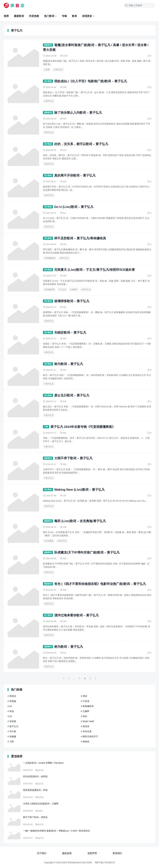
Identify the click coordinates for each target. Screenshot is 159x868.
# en (10, 706)
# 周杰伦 (12, 696)
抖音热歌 (34, 16)
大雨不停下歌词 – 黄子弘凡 (73, 458)
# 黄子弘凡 (13, 726)
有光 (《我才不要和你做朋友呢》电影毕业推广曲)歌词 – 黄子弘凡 (100, 584)
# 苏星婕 (12, 701)
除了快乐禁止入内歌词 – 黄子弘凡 (78, 113)
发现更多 (87, 16)
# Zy (10, 716)
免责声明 (92, 853)
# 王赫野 (85, 711)
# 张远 (11, 711)
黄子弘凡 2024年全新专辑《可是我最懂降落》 (83, 427)
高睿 (48, 70)
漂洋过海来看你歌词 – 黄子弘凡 (77, 615)
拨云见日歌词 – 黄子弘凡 (72, 395)
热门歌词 (49, 16)
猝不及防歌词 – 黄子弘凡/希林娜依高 (80, 238)
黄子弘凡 (59, 70)
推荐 (6, 16)
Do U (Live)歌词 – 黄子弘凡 (74, 207)
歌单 (74, 16)
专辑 (64, 16)
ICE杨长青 (50, 290)
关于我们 (42, 853)
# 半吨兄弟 (86, 731)
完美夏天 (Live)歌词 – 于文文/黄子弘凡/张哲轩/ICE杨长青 (95, 270)
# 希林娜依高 (87, 706)
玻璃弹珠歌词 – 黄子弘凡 (72, 301)
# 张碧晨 (12, 721)
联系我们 (117, 853)
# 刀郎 (11, 742)
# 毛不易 (12, 731)
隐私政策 (67, 853)
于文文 (63, 290)
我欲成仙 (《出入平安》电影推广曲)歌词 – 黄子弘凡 (91, 81)
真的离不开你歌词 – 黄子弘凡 (75, 175)
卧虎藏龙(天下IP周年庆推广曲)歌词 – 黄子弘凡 (87, 552)
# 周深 (84, 696)
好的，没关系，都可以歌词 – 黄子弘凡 (81, 144)
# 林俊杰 (85, 742)
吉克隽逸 (50, 541)
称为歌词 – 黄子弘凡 (69, 364)
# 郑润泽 (85, 726)
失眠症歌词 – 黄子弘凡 (70, 332)
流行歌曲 (48, 81)
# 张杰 (84, 716)
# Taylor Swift (87, 721)
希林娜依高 (50, 258)
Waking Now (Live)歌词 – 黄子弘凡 (79, 490)
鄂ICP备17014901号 (105, 862)
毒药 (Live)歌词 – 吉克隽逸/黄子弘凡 (80, 521)
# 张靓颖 (12, 736)
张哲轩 (74, 290)
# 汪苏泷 (85, 701)
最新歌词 (19, 16)
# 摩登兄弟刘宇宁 (89, 736)
